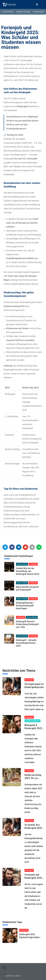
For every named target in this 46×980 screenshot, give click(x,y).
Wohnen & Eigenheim (33, 721)
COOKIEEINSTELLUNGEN (12, 976)
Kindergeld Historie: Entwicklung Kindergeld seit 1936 (27, 624)
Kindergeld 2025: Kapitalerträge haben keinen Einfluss (29, 937)
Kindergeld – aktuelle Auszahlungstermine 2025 (26, 643)
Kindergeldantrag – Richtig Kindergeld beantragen (25, 606)
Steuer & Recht (22, 564)
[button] (37, 5)
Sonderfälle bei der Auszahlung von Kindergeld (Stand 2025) (28, 571)
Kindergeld (33, 564)
